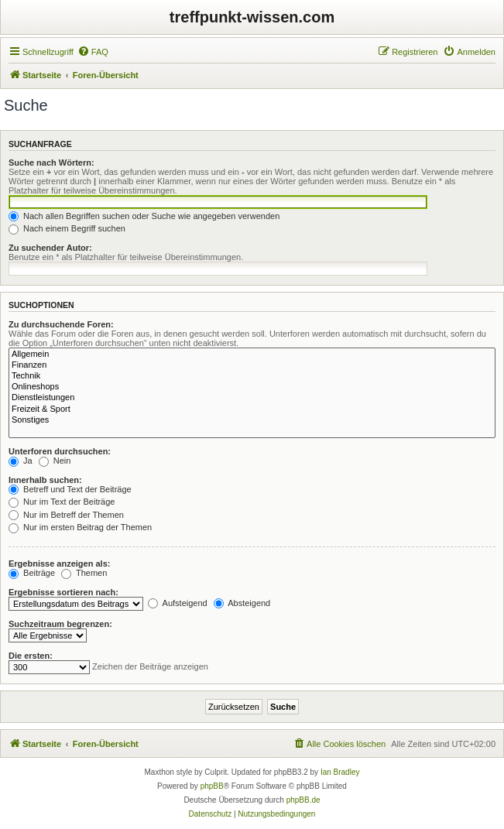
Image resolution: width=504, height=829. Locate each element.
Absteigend (242, 603)
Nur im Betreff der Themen (66, 515)
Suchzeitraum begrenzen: (60, 624)
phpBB (212, 786)
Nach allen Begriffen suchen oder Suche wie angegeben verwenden (144, 216)
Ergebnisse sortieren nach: (63, 592)
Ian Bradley (340, 772)
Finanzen (252, 365)
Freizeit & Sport (252, 409)
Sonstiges (252, 420)
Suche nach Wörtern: (51, 163)
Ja (21, 461)
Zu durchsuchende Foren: (61, 324)
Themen (84, 573)
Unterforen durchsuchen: (60, 451)
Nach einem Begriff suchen (67, 228)
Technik (252, 376)
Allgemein (252, 355)
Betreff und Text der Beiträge (70, 489)
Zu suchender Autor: (50, 248)
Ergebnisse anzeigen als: (59, 564)
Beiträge (32, 573)
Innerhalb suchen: (45, 480)
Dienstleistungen (252, 398)
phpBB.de (303, 800)
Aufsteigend (178, 603)
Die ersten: (31, 656)
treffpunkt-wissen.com (252, 17)
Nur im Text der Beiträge (62, 502)
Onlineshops (252, 387)
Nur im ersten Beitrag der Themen (80, 527)
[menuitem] (93, 52)
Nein (55, 461)
